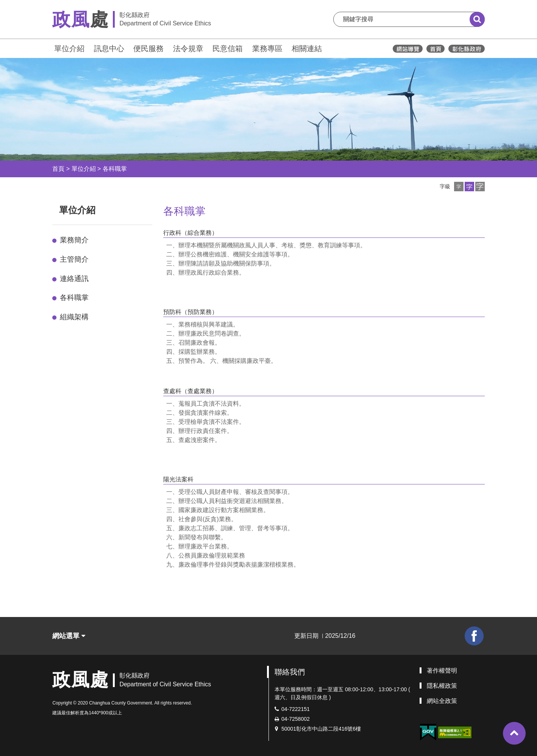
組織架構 (74, 317)
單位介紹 (69, 48)
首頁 (58, 169)
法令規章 (188, 48)
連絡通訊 (74, 279)
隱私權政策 (442, 686)
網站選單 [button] (69, 636)
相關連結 (307, 48)
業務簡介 (74, 240)
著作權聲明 (442, 671)
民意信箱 (228, 48)
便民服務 (148, 48)
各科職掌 (115, 169)
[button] (459, 187)
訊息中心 (109, 48)
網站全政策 (442, 701)
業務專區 (267, 48)
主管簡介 (74, 259)
